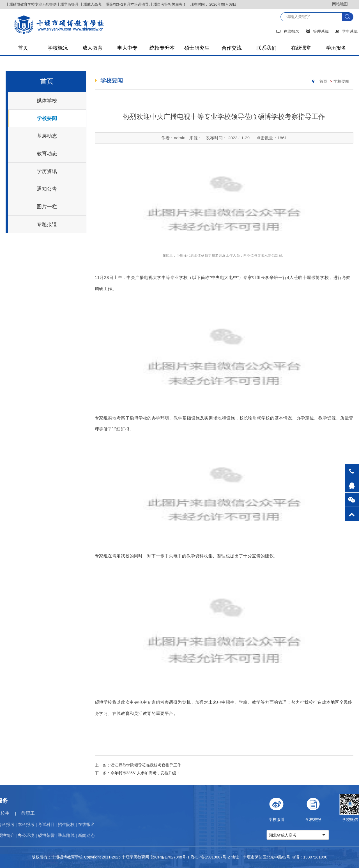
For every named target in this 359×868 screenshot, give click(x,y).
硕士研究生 (197, 48)
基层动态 (47, 136)
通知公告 (47, 189)
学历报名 (336, 48)
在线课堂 (301, 48)
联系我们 (266, 48)
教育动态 (47, 154)
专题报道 (47, 224)
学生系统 (347, 31)
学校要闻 (47, 118)
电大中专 (127, 48)
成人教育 (93, 48)
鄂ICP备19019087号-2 (210, 857)
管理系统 (317, 31)
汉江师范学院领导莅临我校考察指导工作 (146, 765)
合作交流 (232, 48)
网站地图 (340, 4)
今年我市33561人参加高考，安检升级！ (145, 773)
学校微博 (319, 808)
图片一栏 (47, 207)
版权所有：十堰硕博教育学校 (57, 857)
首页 (23, 48)
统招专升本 (162, 48)
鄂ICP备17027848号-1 (170, 857)
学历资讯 (47, 171)
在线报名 (288, 31)
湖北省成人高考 (326, 835)
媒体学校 (47, 101)
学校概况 (58, 48)
